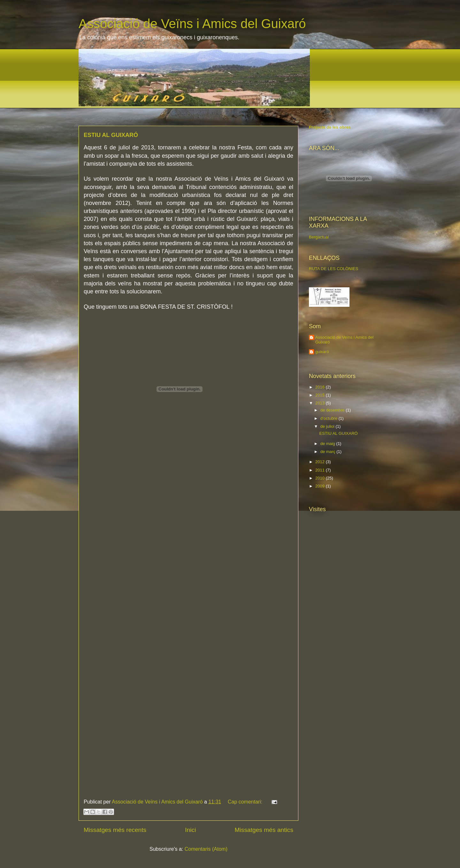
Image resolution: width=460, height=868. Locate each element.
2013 (321, 403)
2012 (321, 462)
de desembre (333, 410)
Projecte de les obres (330, 127)
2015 (321, 395)
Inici (190, 830)
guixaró (322, 352)
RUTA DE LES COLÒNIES (333, 269)
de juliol (328, 426)
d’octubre (330, 418)
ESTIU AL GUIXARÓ (111, 135)
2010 (321, 478)
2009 (321, 486)
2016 (321, 387)
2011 (321, 470)
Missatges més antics (264, 830)
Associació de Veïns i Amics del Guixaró (192, 24)
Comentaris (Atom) (206, 849)
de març (329, 452)
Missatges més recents (115, 830)
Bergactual (319, 237)
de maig (328, 444)
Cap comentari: (246, 802)
